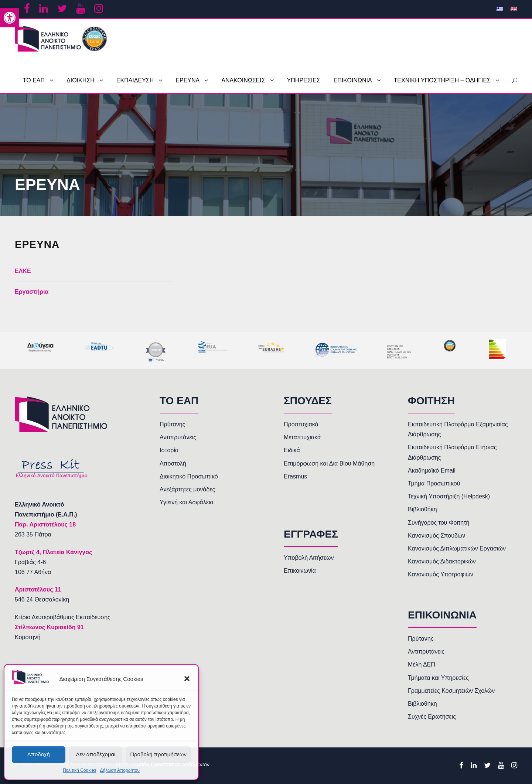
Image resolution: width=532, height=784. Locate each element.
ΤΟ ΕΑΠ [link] (34, 80)
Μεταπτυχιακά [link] (302, 437)
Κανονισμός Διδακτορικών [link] (442, 561)
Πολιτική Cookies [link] (80, 770)
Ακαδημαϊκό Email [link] (432, 471)
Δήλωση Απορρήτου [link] (120, 770)
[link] (10, 18)
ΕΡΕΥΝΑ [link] (187, 80)
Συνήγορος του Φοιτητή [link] (439, 523)
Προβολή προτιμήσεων (158, 754)
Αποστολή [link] (173, 463)
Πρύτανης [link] (172, 424)
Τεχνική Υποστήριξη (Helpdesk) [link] (449, 496)
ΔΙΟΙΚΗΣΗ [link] (81, 80)
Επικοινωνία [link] (300, 571)
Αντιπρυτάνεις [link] (178, 437)
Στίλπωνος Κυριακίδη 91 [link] (49, 627)
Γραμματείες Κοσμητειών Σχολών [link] (451, 691)
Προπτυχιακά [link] (301, 424)
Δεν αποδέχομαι (96, 754)
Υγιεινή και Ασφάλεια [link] (187, 502)
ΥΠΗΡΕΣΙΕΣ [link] (304, 80)
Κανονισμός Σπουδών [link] (436, 536)
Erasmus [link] (295, 476)
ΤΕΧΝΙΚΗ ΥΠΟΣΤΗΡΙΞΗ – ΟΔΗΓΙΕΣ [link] (442, 80)
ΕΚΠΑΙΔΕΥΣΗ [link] (135, 80)
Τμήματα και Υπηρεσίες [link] (438, 678)
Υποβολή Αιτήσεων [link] (309, 558)
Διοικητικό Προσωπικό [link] (189, 476)
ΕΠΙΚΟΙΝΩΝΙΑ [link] (353, 80)
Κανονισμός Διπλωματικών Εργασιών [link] (457, 548)
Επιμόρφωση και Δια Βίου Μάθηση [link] (329, 463)
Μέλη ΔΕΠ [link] (422, 664)
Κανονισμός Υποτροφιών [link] (441, 574)
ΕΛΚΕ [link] (23, 271)
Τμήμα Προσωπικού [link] (434, 483)
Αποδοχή (39, 754)
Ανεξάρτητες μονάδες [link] (187, 489)
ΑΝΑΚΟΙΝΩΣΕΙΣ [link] (243, 80)
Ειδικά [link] (292, 450)
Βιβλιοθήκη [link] (422, 509)
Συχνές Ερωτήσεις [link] (432, 717)
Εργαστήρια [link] (32, 292)
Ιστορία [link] (169, 450)
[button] (187, 679)
